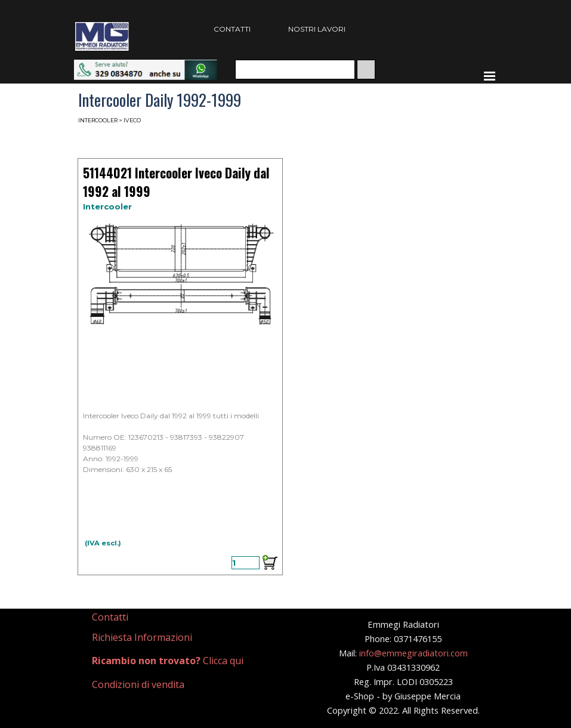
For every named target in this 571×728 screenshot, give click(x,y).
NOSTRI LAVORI (317, 29)
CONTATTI (232, 29)
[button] (146, 65)
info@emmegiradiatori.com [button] (413, 653)
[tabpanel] (144, 617)
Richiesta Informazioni (142, 637)
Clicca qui (168, 661)
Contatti (110, 617)
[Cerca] (295, 70)
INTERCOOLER (98, 120)
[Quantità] (246, 563)
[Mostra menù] (490, 76)
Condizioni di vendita (138, 684)
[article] (180, 367)
